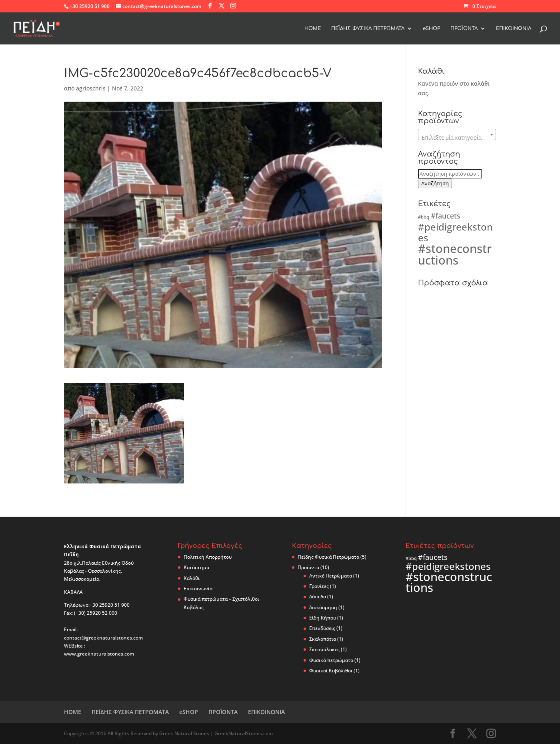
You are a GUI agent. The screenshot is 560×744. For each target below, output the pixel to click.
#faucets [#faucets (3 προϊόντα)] (446, 216)
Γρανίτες (319, 586)
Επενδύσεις (322, 628)
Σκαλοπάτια (323, 639)
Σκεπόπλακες (324, 649)
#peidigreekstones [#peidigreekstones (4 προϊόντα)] (455, 232)
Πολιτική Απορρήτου (208, 557)
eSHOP (431, 28)
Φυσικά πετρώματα (331, 660)
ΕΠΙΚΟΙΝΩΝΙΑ (514, 28)
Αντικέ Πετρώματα (331, 576)
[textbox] (457, 138)
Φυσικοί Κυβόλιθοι (331, 671)
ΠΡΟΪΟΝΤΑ (464, 28)
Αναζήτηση (435, 183)
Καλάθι (192, 578)
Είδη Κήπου (323, 618)
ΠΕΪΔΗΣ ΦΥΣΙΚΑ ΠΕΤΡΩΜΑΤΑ (368, 28)
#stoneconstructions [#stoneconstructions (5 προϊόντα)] (455, 254)
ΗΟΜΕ (313, 28)
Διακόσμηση (323, 607)
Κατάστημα (196, 567)
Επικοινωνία (198, 589)
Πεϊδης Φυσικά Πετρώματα (328, 557)
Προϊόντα (308, 567)
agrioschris (91, 88)
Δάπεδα (318, 597)
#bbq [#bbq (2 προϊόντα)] (424, 217)
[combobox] (457, 134)
